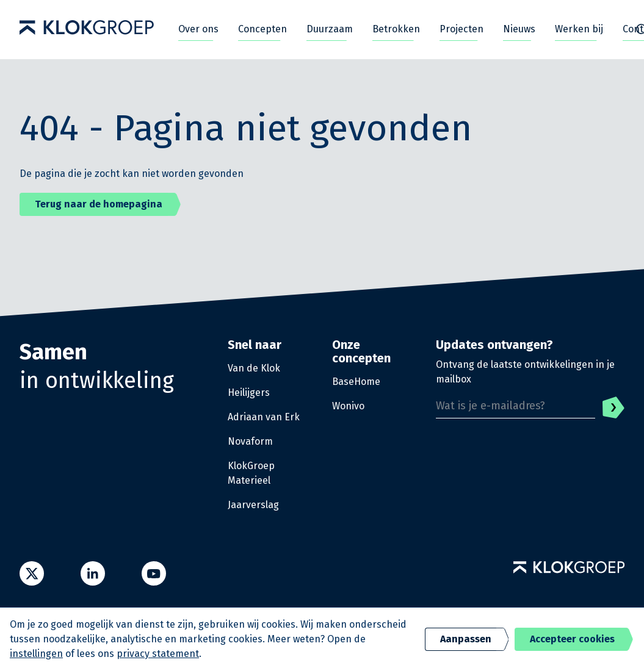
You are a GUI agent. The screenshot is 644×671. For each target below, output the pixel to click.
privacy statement (158, 654)
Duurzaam (330, 29)
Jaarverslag (253, 505)
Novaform (250, 441)
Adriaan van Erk (264, 417)
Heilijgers (249, 393)
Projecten (461, 29)
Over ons (198, 29)
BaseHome (356, 382)
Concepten (262, 29)
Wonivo (348, 406)
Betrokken (396, 29)
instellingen (36, 654)
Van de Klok (254, 368)
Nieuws (519, 29)
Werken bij (579, 29)
